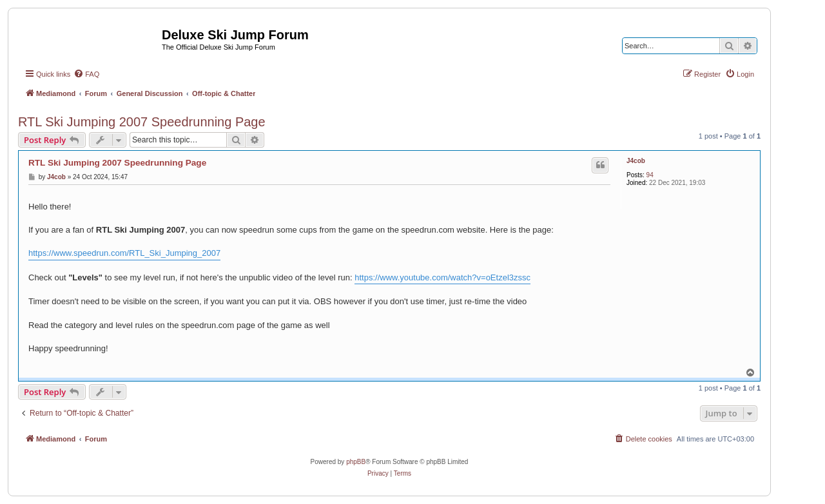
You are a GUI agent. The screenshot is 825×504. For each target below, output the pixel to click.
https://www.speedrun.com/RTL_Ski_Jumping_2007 (124, 253)
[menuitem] (86, 74)
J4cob (636, 161)
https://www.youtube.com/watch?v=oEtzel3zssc (442, 277)
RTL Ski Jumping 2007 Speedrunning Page (142, 122)
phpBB (356, 462)
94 (650, 175)
